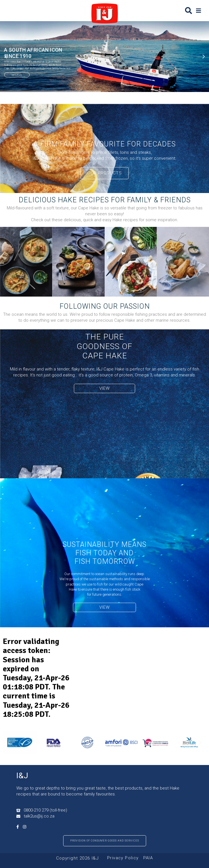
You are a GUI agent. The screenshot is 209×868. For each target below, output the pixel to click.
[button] (198, 11)
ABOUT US (17, 75)
